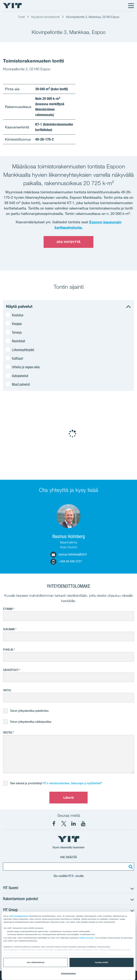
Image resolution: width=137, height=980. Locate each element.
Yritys (7, 690)
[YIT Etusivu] (12, 6)
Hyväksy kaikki (102, 962)
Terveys (17, 332)
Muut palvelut (21, 384)
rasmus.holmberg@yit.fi (68, 554)
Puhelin (8, 650)
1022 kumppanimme (19, 916)
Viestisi (8, 732)
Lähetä (68, 797)
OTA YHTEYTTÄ (68, 242)
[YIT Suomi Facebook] (54, 824)
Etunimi (8, 609)
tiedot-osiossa (87, 938)
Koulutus (18, 315)
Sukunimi (9, 629)
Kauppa (17, 324)
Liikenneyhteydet (23, 350)
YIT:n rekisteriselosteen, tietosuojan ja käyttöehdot (72, 783)
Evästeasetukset (68, 973)
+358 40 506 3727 (66, 561)
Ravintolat (19, 341)
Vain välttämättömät (35, 962)
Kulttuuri (18, 358)
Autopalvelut (20, 376)
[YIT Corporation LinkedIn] (73, 824)
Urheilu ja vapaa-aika (26, 367)
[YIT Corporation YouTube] (83, 824)
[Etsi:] (130, 867)
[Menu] (131, 6)
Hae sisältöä (68, 857)
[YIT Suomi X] (64, 824)
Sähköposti (11, 670)
